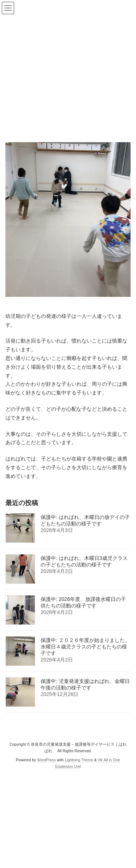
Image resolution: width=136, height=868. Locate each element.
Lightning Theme (79, 759)
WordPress (46, 759)
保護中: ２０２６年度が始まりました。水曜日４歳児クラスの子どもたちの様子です (85, 647)
